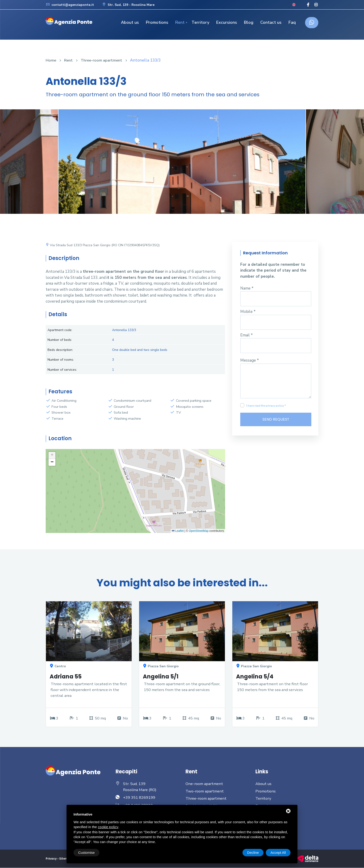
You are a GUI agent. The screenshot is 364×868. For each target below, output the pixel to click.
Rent (180, 22)
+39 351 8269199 (139, 798)
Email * (247, 335)
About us (130, 22)
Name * (247, 288)
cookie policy (108, 827)
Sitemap (66, 859)
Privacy (51, 859)
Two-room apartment (205, 791)
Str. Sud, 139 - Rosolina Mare (128, 5)
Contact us (271, 22)
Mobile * (248, 312)
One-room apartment (205, 784)
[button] (52, 455)
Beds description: (60, 350)
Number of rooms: (61, 360)
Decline (253, 852)
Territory (200, 22)
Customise (87, 852)
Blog (249, 22)
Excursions (227, 22)
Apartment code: (60, 330)
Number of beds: (60, 340)
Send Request (276, 420)
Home (51, 60)
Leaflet (178, 531)
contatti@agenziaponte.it (70, 5)
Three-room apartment (103, 60)
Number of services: (62, 370)
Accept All (278, 852)
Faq (292, 22)
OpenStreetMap (199, 531)
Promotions (157, 22)
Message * (250, 360)
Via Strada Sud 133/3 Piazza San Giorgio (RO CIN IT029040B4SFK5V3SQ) (103, 245)
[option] (182, 165)
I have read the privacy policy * (266, 406)
